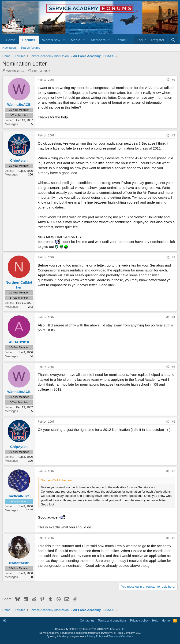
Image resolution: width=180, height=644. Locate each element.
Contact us (87, 620)
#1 (174, 80)
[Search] (173, 40)
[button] (64, 40)
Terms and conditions (112, 620)
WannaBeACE (16, 71)
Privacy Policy (95, 636)
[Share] (167, 80)
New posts (9, 48)
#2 (174, 135)
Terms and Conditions (121, 636)
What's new (51, 40)
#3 (174, 257)
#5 (174, 367)
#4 (174, 317)
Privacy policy (139, 620)
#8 (174, 538)
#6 (174, 422)
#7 (174, 471)
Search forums (30, 48)
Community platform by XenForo (90, 629)
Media (76, 40)
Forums (29, 40)
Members (98, 40)
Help (155, 620)
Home (11, 40)
